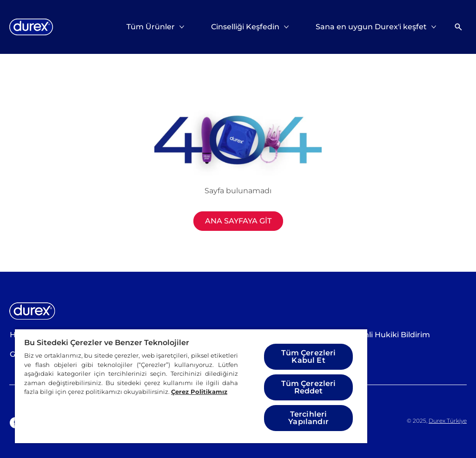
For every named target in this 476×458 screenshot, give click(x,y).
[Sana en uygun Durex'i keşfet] (371, 27)
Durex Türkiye (448, 421)
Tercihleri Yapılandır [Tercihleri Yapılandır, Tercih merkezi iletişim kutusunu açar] (308, 418)
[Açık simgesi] (458, 27)
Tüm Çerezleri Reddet (309, 387)
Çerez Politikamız (199, 392)
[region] (191, 386)
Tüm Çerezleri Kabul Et (309, 357)
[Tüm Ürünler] (151, 27)
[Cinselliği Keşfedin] (245, 27)
